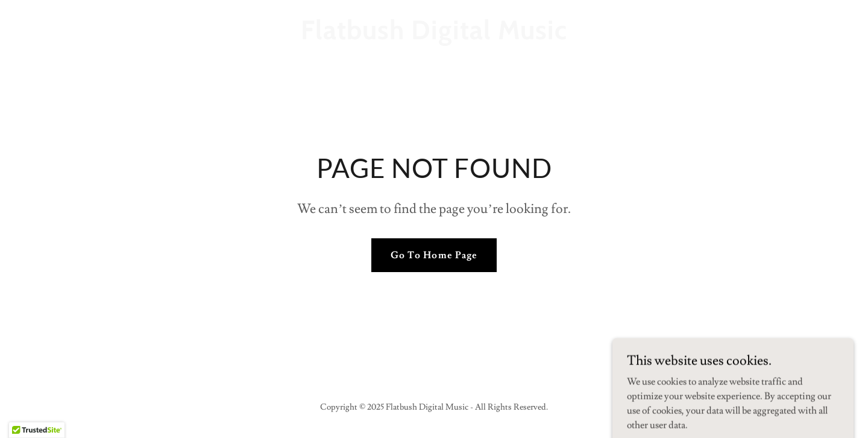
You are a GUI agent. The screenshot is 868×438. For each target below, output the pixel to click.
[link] (434, 36)
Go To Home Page (434, 255)
